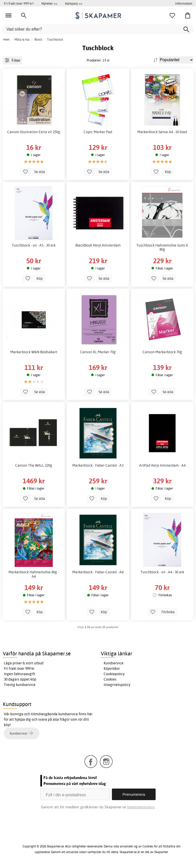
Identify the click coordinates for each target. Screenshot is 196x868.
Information (184, 3)
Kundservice (114, 663)
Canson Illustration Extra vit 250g (34, 132)
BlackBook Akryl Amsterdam (98, 245)
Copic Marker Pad (98, 132)
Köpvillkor (112, 668)
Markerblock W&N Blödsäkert (34, 352)
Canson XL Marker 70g (98, 352)
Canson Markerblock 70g (162, 352)
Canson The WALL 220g (34, 465)
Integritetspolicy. (141, 807)
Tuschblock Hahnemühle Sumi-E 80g (162, 247)
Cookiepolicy (114, 674)
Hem (6, 39)
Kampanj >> (74, 3)
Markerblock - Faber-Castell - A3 (98, 465)
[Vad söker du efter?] (98, 29)
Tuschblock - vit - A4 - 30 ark (162, 572)
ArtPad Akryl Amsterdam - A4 (162, 465)
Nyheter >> (49, 3)
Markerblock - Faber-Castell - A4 (98, 572)
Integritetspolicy (117, 685)
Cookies (110, 679)
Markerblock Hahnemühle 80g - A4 (34, 574)
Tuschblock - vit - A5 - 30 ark (34, 245)
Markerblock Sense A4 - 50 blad (162, 132)
